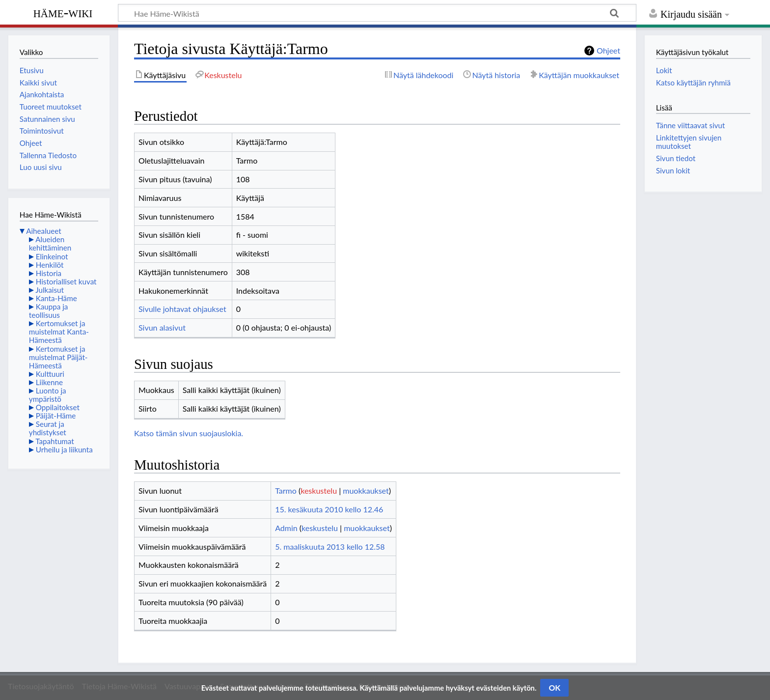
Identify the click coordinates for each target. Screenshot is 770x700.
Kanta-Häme (56, 298)
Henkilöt (50, 265)
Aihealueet (43, 231)
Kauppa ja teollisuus (49, 311)
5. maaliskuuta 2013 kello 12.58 (330, 546)
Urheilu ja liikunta (64, 449)
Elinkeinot (52, 256)
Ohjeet (608, 50)
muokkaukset (366, 490)
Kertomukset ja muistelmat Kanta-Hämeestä (59, 332)
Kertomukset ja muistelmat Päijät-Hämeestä (58, 357)
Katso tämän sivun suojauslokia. (189, 433)
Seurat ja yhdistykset (48, 428)
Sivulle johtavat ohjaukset (182, 309)
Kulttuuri (50, 374)
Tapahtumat (55, 441)
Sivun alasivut (162, 327)
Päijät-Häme (56, 416)
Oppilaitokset (58, 407)
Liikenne (49, 382)
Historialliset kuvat (66, 281)
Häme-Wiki (63, 12)
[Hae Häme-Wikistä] (377, 13)
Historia (49, 273)
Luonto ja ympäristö (48, 395)
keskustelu (319, 490)
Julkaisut (50, 290)
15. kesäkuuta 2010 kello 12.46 (329, 509)
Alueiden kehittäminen (50, 243)
